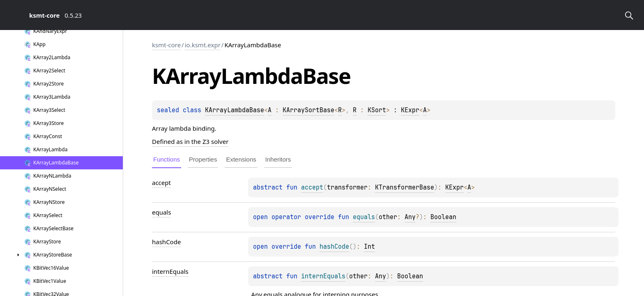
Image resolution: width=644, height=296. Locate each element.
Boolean (443, 217)
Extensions (241, 159)
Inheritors (278, 159)
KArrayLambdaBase (235, 110)
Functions (167, 159)
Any (410, 217)
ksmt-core (166, 45)
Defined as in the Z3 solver (190, 141)
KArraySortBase (308, 110)
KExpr (410, 110)
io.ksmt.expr (203, 45)
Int (369, 247)
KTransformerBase (405, 187)
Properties (203, 159)
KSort (377, 110)
